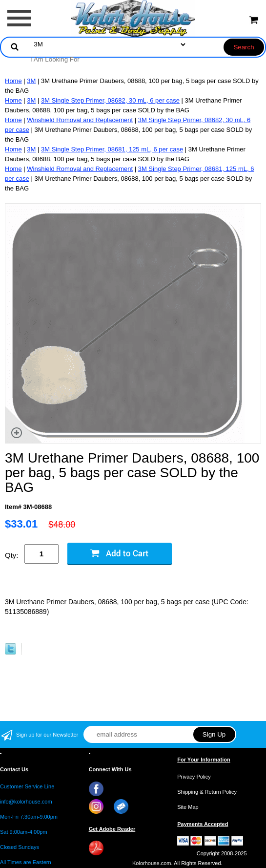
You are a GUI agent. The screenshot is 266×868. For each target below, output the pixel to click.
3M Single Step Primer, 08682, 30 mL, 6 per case (110, 100)
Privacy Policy (194, 777)
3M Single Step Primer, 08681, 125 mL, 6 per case (112, 149)
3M (31, 81)
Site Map (188, 807)
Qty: (12, 555)
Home (13, 81)
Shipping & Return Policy (207, 792)
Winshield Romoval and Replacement (80, 120)
